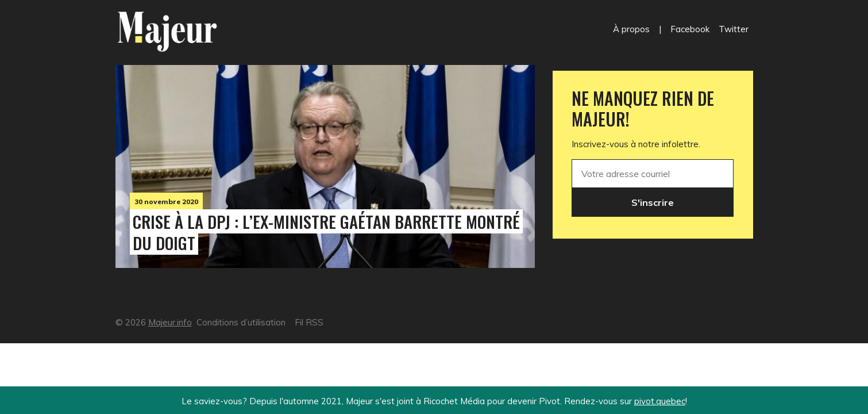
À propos (631, 29)
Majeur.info (170, 322)
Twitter (734, 29)
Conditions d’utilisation (241, 322)
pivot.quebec (660, 401)
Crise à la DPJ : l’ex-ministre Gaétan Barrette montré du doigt (326, 232)
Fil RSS (309, 322)
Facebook (690, 29)
